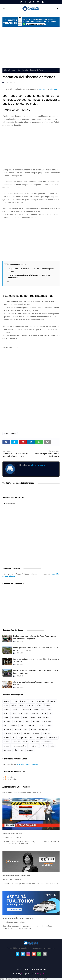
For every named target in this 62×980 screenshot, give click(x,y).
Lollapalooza (22, 738)
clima (39, 705)
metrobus (18, 730)
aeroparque (41, 738)
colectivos (40, 701)
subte (28, 721)
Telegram (53, 89)
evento (25, 742)
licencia (6, 746)
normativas (16, 717)
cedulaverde (53, 738)
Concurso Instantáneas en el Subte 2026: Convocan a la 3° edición (36, 660)
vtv (50, 713)
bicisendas (7, 730)
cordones (7, 742)
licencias (47, 705)
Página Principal (10, 70)
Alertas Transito (38, 465)
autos (19, 70)
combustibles (47, 721)
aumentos (30, 705)
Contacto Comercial (39, 970)
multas (49, 726)
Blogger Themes (43, 974)
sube (14, 713)
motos (23, 726)
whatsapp (30, 750)
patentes (14, 726)
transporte (16, 709)
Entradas (9, 777)
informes (23, 701)
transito (14, 434)
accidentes (27, 709)
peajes (32, 717)
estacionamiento (44, 717)
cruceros (17, 742)
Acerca (27, 970)
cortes (6, 705)
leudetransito (47, 742)
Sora (23, 974)
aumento (27, 734)
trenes (15, 701)
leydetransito (24, 713)
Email (28, 764)
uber (16, 750)
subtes (14, 705)
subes (53, 746)
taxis (42, 726)
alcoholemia (18, 721)
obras (25, 717)
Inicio (19, 970)
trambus (17, 734)
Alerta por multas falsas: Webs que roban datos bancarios (33, 683)
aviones (6, 713)
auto (26, 730)
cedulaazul (47, 734)
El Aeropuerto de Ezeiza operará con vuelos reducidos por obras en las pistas (36, 649)
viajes (6, 726)
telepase (36, 721)
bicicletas (7, 721)
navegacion (33, 746)
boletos (33, 730)
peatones (44, 746)
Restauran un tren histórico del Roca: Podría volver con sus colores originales (35, 637)
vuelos (6, 717)
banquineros (32, 726)
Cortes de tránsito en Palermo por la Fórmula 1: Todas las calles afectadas (36, 672)
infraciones (35, 742)
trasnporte (7, 750)
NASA (32, 738)
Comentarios (11, 779)
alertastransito (39, 709)
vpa (22, 750)
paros (21, 705)
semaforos (7, 734)
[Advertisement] (31, 46)
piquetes (35, 713)
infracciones (51, 701)
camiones (36, 734)
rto (13, 738)
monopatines (44, 730)
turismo (44, 713)
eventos (7, 709)
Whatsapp (43, 89)
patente (6, 738)
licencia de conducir (19, 746)
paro (49, 709)
